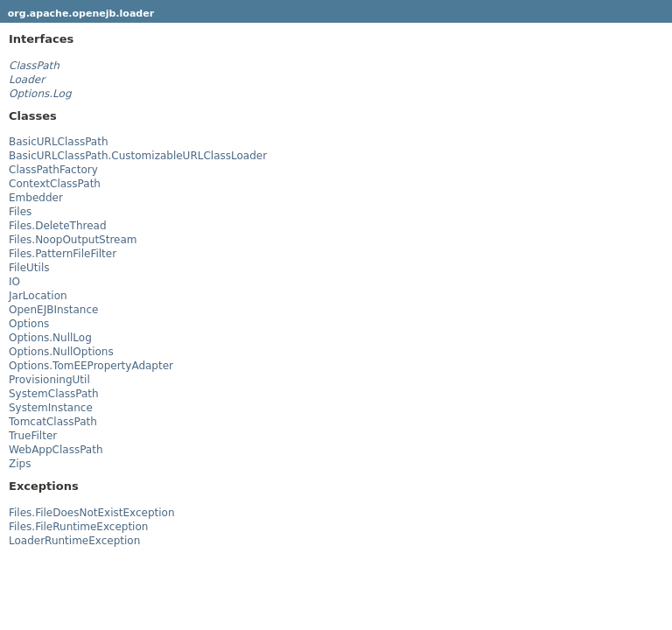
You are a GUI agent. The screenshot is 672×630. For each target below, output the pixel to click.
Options (29, 324)
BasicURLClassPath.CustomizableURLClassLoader (138, 156)
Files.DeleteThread (58, 226)
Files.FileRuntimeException (78, 527)
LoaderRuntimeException (74, 541)
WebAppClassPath (56, 450)
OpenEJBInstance (53, 310)
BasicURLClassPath (59, 142)
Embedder (36, 198)
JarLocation (38, 296)
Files (20, 212)
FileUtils (29, 268)
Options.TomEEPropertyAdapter (91, 366)
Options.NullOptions (61, 352)
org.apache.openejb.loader (81, 14)
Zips (20, 464)
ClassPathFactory (53, 170)
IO (14, 282)
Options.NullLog (50, 338)
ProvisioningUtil (49, 380)
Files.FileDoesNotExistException (92, 513)
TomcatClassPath (53, 422)
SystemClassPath (54, 394)
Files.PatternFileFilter (63, 254)
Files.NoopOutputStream (73, 240)
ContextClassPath (55, 184)
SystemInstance (51, 408)
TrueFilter (33, 436)
